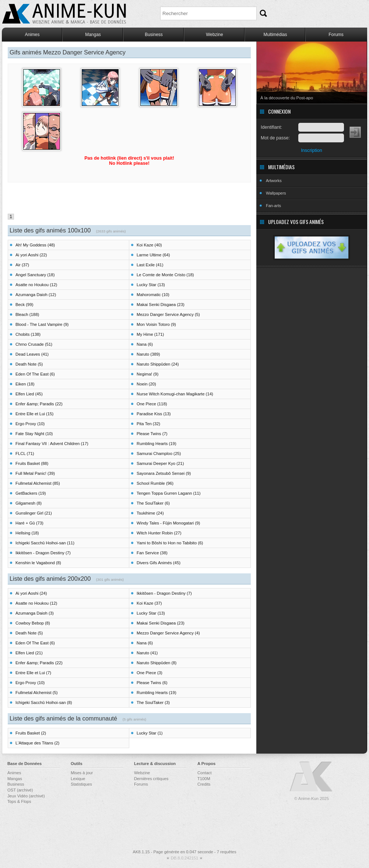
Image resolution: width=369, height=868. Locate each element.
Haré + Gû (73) (29, 523)
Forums (336, 35)
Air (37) (22, 265)
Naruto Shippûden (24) (158, 364)
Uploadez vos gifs (312, 248)
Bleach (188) (27, 314)
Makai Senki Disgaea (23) (161, 305)
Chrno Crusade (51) (34, 344)
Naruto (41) (147, 653)
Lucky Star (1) (150, 733)
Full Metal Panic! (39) (35, 473)
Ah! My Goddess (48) (35, 245)
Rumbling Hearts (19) (157, 444)
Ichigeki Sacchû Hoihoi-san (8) (44, 702)
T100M (204, 779)
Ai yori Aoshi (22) (31, 255)
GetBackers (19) (31, 493)
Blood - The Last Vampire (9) (42, 324)
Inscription (311, 150)
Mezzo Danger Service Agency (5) (168, 314)
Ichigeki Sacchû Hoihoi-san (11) (45, 543)
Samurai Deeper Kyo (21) (160, 463)
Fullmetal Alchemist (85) (38, 483)
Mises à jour (82, 773)
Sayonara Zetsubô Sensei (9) (164, 473)
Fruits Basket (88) (32, 463)
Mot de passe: (275, 138)
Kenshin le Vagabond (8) (38, 563)
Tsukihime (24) (150, 513)
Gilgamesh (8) (29, 503)
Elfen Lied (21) (29, 653)
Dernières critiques (151, 779)
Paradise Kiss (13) (154, 414)
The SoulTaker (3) (153, 702)
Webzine (214, 35)
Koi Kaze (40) (149, 245)
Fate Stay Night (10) (34, 434)
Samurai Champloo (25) (159, 453)
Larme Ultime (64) (153, 255)
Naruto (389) (148, 354)
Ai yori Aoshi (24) (31, 593)
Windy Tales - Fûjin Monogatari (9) (168, 523)
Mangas (93, 35)
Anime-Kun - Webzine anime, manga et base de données (64, 14)
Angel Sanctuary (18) (35, 275)
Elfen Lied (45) (29, 394)
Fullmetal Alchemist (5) (37, 693)
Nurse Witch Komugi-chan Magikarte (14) (175, 394)
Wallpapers (276, 193)
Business (154, 35)
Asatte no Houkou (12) (36, 285)
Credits (204, 784)
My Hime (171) (150, 334)
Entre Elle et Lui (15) (34, 414)
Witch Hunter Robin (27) (159, 533)
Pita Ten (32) (148, 424)
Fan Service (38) (152, 553)
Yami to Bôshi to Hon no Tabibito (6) (170, 543)
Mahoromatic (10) (153, 295)
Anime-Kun (312, 777)
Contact (205, 773)
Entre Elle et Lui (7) (33, 673)
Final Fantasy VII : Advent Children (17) (52, 444)
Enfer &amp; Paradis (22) (39, 404)
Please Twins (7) (152, 434)
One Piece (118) (152, 404)
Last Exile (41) (150, 265)
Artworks (274, 181)
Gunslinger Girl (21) (34, 513)
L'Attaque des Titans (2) (37, 743)
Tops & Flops (19, 801)
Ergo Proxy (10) (30, 424)
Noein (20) (146, 384)
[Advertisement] (129, 199)
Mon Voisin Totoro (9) (156, 324)
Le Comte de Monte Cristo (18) (165, 275)
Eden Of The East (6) (35, 374)
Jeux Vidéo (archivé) (26, 796)
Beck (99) (24, 305)
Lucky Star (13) (151, 285)
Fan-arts (273, 206)
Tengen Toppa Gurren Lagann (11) (169, 493)
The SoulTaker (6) (153, 503)
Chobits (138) (28, 334)
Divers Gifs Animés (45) (159, 563)
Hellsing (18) (27, 533)
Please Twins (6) (152, 683)
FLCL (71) (25, 453)
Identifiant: (271, 127)
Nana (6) (145, 344)
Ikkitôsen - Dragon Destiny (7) (43, 553)
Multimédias (275, 35)
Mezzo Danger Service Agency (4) (168, 633)
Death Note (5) (29, 364)
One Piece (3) (150, 673)
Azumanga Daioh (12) (36, 295)
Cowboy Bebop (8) (33, 623)
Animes (32, 35)
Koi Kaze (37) (149, 603)
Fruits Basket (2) (31, 733)
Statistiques (81, 784)
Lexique (78, 779)
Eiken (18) (25, 384)
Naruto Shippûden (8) (157, 663)
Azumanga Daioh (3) (35, 613)
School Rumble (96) (155, 483)
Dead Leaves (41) (32, 354)
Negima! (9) (147, 374)
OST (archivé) (20, 790)
